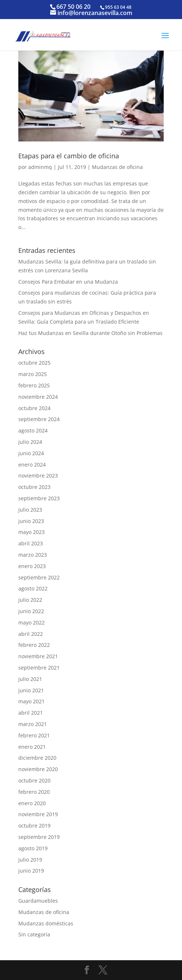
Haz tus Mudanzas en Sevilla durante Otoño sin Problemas (90, 333)
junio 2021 (31, 690)
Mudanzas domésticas (46, 923)
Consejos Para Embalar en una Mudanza (68, 282)
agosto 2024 (33, 430)
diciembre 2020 (37, 758)
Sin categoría (34, 934)
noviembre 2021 (38, 656)
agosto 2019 (33, 848)
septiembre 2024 (39, 419)
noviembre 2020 (38, 769)
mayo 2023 (31, 532)
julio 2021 (30, 679)
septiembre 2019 (39, 837)
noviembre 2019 (38, 814)
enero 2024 (32, 465)
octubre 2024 (34, 408)
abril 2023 (31, 543)
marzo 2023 (33, 555)
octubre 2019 (34, 826)
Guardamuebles (38, 901)
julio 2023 (30, 510)
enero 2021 (32, 747)
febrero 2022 (34, 645)
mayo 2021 (31, 701)
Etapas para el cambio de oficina (69, 156)
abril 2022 (31, 634)
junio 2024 (31, 453)
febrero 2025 (34, 385)
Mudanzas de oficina (117, 167)
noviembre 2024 (38, 397)
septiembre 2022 (39, 577)
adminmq (40, 167)
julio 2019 (30, 860)
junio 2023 (31, 521)
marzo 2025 (33, 374)
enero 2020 (32, 803)
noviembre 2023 (38, 476)
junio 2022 (31, 611)
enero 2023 (32, 566)
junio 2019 (31, 871)
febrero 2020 (34, 792)
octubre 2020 (34, 780)
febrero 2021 (34, 735)
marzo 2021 (33, 724)
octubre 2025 (34, 363)
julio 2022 (30, 600)
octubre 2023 (34, 487)
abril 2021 (31, 713)
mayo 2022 (31, 622)
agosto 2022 (33, 588)
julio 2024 (30, 442)
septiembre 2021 (39, 668)
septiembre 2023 (39, 498)
